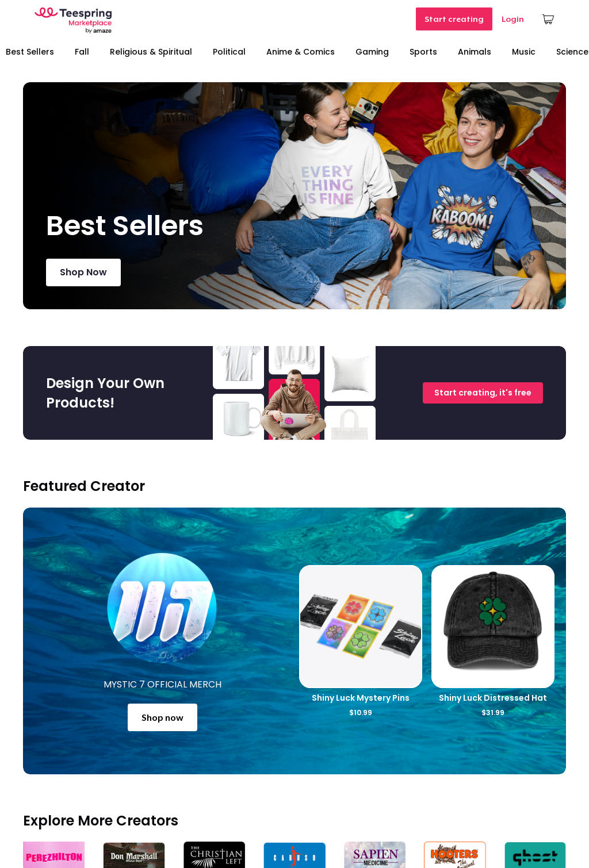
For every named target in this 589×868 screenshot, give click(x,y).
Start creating (454, 19)
